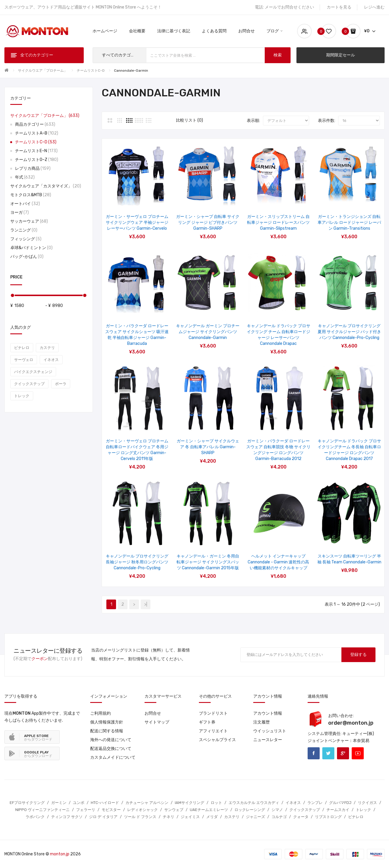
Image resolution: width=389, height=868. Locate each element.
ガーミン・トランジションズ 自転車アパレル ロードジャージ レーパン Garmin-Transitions (349, 223)
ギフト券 (207, 722)
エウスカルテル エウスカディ (254, 803)
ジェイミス (190, 817)
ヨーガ (20, 213)
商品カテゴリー (35, 124)
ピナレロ (22, 348)
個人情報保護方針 (107, 722)
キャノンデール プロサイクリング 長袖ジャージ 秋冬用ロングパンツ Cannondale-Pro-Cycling (137, 562)
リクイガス (367, 803)
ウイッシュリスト (270, 731)
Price (16, 277)
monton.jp (60, 854)
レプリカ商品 (33, 168)
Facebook (314, 753)
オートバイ (25, 204)
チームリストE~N (36, 151)
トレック (22, 396)
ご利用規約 (100, 713)
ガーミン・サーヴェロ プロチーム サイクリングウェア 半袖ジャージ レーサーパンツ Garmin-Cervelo (137, 223)
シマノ (277, 810)
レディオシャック (142, 810)
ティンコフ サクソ (67, 817)
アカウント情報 (268, 713)
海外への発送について (111, 740)
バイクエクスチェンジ (33, 372)
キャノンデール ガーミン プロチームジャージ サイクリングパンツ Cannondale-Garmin (208, 332)
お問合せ (153, 713)
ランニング (24, 230)
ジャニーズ (255, 817)
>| (146, 604)
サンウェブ (174, 810)
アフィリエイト (213, 731)
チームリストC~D (91, 70)
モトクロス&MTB (31, 195)
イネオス (51, 360)
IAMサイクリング (190, 803)
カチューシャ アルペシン (147, 803)
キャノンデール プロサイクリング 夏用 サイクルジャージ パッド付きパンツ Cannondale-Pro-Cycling (349, 332)
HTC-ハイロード (105, 803)
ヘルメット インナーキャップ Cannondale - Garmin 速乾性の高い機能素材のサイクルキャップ (278, 562)
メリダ (212, 817)
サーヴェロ (24, 360)
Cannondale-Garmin (131, 70)
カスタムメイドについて (113, 757)
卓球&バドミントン (31, 248)
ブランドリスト (213, 713)
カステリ (47, 348)
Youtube (358, 753)
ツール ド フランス (140, 817)
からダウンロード (38, 738)
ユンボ (79, 803)
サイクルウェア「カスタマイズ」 (46, 186)
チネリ (168, 817)
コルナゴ (279, 817)
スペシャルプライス (217, 740)
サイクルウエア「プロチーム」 (43, 70)
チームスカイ (338, 810)
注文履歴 (261, 722)
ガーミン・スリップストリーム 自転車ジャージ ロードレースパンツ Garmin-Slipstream (278, 223)
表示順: (253, 121)
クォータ (301, 817)
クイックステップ (29, 384)
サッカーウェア (29, 221)
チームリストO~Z (37, 160)
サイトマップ (157, 722)
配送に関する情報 (107, 731)
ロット (216, 803)
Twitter (328, 753)
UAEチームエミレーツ (209, 810)
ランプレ (315, 803)
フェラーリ (86, 810)
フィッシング (26, 239)
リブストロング (328, 817)
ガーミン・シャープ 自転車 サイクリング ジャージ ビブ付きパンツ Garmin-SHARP (208, 223)
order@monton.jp (351, 723)
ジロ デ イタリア (103, 817)
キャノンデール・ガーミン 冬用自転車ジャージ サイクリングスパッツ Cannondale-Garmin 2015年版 (208, 562)
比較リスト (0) (190, 120)
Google (343, 753)
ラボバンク (35, 817)
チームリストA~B (37, 133)
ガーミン (59, 803)
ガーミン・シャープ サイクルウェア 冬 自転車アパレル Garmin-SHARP (208, 447)
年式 (25, 177)
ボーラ (61, 384)
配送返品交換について (111, 749)
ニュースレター (268, 740)
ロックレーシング (250, 810)
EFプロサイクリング (27, 803)
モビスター (111, 810)
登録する (358, 655)
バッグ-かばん (27, 257)
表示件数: (327, 121)
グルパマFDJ (340, 803)
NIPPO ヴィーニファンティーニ (42, 810)
